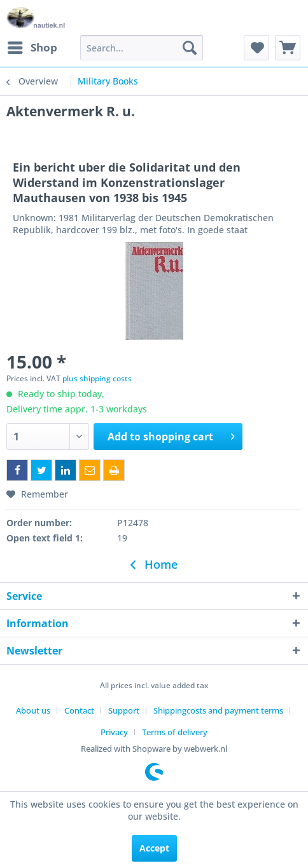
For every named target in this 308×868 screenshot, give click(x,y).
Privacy (114, 732)
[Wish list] (256, 48)
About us (33, 710)
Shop (32, 46)
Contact (79, 710)
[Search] (190, 48)
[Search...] (142, 48)
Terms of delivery (175, 732)
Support (124, 710)
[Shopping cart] (288, 48)
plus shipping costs (97, 378)
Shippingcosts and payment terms (218, 710)
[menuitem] (32, 48)
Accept (154, 848)
